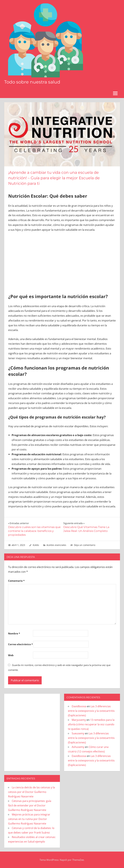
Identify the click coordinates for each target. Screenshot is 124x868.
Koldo (36, 545)
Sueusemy (78, 733)
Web (11, 655)
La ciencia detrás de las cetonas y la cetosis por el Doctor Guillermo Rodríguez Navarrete (31, 792)
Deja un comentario (85, 545)
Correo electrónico (20, 644)
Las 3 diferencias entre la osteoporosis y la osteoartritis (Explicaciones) (91, 711)
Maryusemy (79, 720)
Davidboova (79, 706)
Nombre (14, 633)
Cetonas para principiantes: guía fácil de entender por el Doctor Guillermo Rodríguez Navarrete (30, 805)
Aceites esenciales (56, 545)
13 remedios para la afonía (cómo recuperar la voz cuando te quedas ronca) (91, 724)
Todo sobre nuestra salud (33, 82)
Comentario (16, 581)
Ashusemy (78, 747)
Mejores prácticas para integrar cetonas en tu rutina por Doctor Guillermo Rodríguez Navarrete (29, 819)
